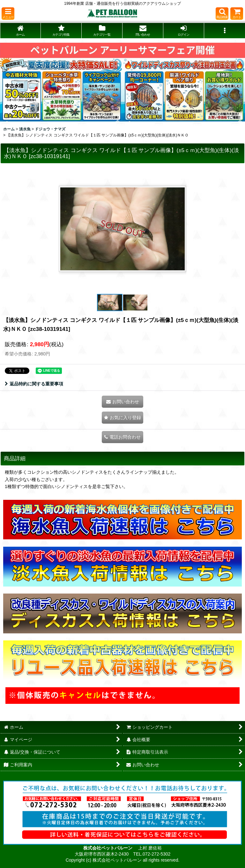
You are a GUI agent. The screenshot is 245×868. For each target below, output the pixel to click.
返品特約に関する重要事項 (34, 384)
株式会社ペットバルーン (108, 848)
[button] (8, 14)
